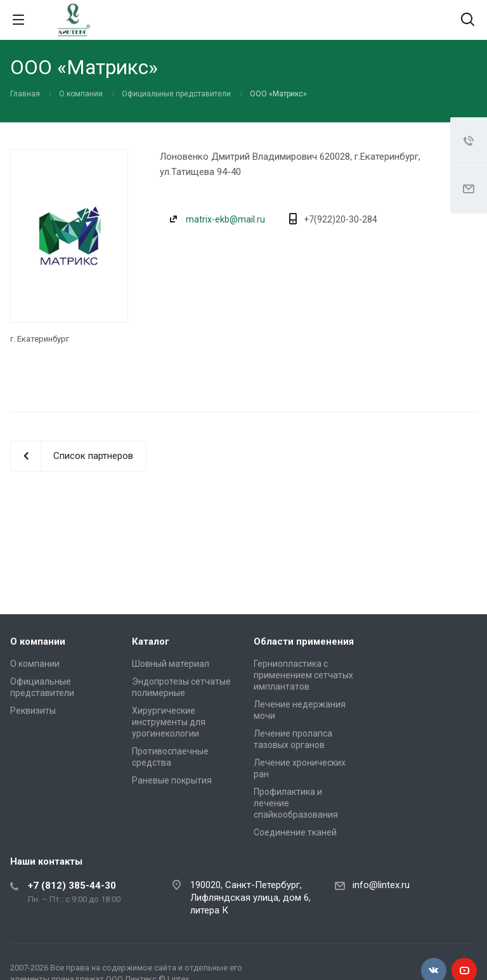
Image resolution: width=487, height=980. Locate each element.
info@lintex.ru (381, 885)
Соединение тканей (295, 832)
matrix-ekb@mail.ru (225, 219)
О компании (38, 642)
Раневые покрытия (172, 780)
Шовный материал (171, 664)
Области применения (304, 642)
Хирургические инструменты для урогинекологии (169, 722)
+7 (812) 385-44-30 (72, 886)
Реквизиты (33, 711)
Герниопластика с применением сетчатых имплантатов (303, 675)
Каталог (151, 642)
